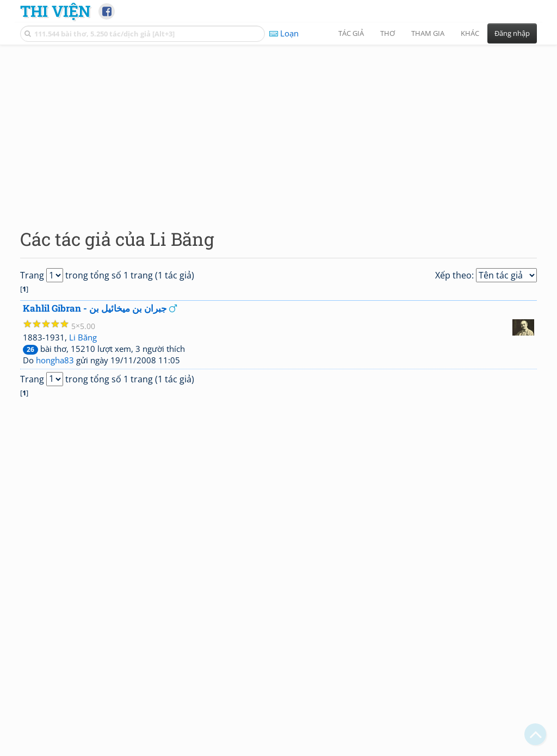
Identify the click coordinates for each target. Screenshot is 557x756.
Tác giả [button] (351, 33)
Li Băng (83, 337)
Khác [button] (470, 33)
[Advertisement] (278, 128)
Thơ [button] (388, 33)
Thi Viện (55, 11)
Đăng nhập (512, 33)
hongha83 (55, 360)
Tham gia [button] (428, 33)
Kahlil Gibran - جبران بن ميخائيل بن (95, 308)
